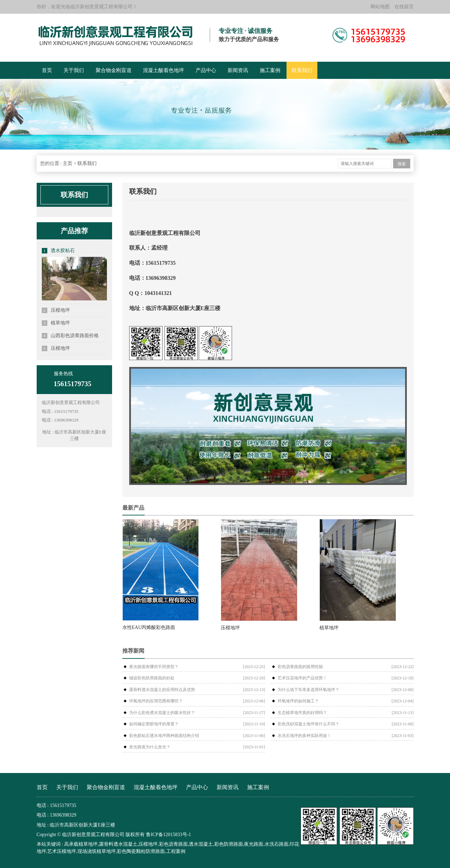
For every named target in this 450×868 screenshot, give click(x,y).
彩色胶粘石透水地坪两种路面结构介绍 (164, 736)
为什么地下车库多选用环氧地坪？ (308, 690)
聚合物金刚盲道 (114, 70)
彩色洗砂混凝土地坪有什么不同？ (308, 724)
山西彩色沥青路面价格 (70, 336)
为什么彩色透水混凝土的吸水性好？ (162, 713)
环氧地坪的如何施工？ (298, 701)
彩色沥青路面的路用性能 (300, 667)
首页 (47, 70)
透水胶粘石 (58, 251)
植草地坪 (56, 323)
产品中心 (206, 70)
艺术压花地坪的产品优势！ (302, 678)
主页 (68, 163)
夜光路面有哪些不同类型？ (154, 667)
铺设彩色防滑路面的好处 (152, 678)
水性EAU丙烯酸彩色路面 (149, 627)
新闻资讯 (238, 70)
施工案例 (270, 70)
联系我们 (302, 70)
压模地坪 (56, 310)
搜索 (402, 164)
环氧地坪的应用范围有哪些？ (156, 701)
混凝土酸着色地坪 (163, 70)
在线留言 (404, 7)
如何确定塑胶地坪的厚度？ (154, 724)
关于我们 (74, 70)
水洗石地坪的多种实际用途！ (304, 736)
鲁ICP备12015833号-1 (168, 835)
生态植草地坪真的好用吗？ (302, 713)
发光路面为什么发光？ (150, 747)
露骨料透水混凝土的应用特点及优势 (162, 690)
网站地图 (380, 7)
